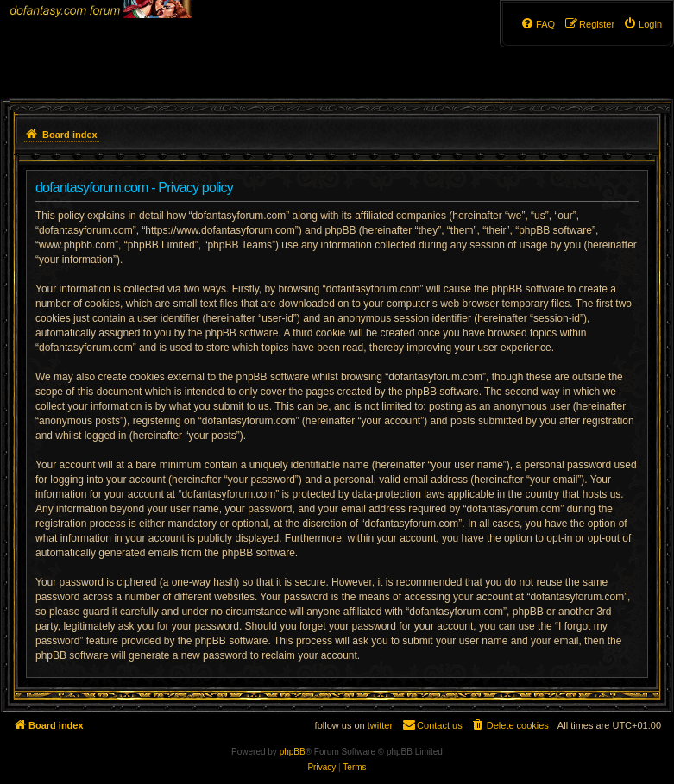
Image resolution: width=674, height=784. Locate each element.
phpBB (293, 752)
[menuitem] (643, 24)
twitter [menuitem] (380, 725)
